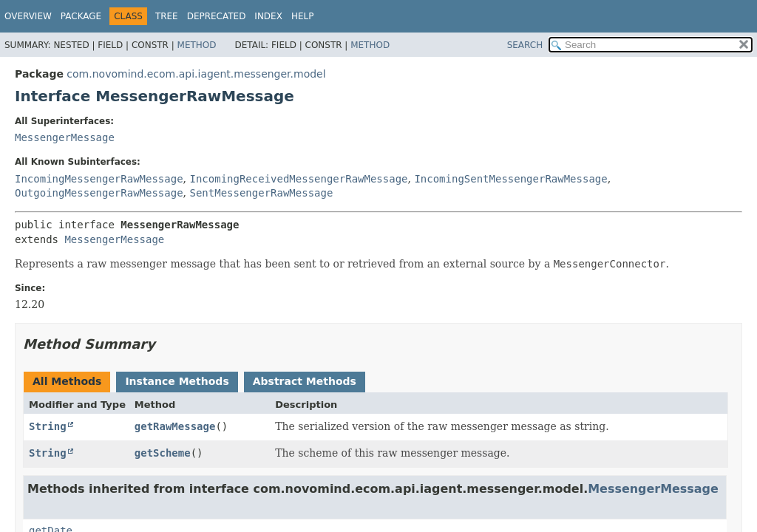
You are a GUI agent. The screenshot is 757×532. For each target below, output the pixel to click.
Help (303, 16)
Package (81, 16)
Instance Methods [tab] (177, 381)
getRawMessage (175, 426)
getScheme (163, 453)
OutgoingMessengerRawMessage (99, 193)
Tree (167, 16)
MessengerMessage (65, 137)
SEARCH (525, 45)
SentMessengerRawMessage (261, 193)
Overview (28, 16)
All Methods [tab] (67, 381)
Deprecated (217, 16)
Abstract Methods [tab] (305, 381)
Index (268, 16)
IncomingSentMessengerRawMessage (510, 179)
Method (197, 45)
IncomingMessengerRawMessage (99, 179)
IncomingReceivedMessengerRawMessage (298, 179)
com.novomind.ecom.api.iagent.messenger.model (196, 74)
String (48, 426)
